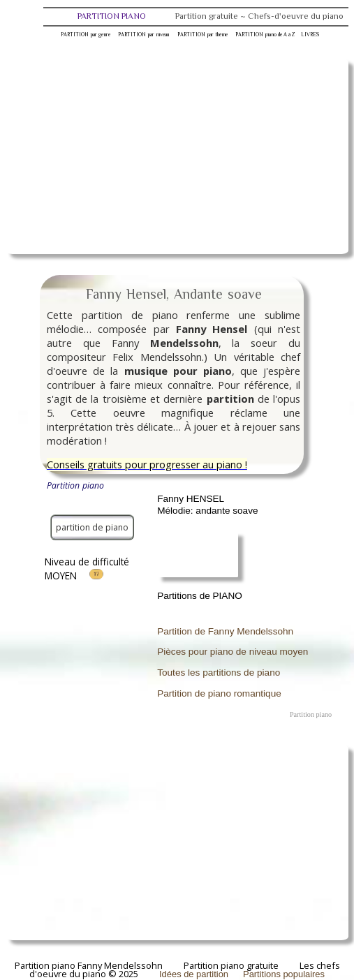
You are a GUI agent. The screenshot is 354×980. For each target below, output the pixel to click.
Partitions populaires (284, 974)
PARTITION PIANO (211, 16)
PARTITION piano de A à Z (265, 35)
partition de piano (92, 527)
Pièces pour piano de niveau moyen (233, 652)
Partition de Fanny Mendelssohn (225, 631)
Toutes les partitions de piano (219, 673)
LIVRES (310, 35)
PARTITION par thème (202, 35)
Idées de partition (194, 974)
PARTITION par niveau (143, 35)
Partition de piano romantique (219, 693)
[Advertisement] (177, 156)
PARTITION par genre (86, 35)
